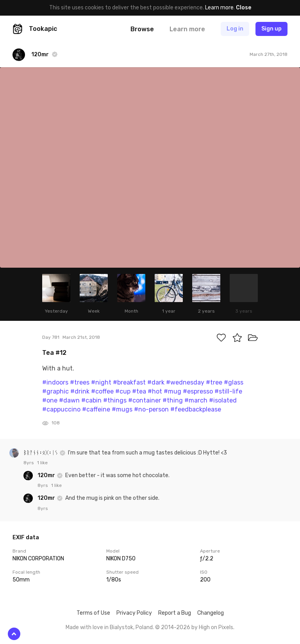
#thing (173, 400)
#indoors (55, 382)
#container (145, 400)
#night (101, 382)
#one (50, 400)
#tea (139, 391)
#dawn (69, 400)
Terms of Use (93, 613)
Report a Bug (175, 613)
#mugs (122, 409)
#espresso (198, 391)
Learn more (219, 8)
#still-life (228, 391)
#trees (80, 382)
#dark (156, 382)
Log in (235, 29)
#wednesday (185, 382)
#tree (214, 382)
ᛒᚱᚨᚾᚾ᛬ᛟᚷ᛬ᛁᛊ (41, 453)
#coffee (102, 391)
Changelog (211, 613)
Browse (142, 29)
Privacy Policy (134, 613)
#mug (172, 391)
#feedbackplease (196, 409)
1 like (42, 463)
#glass (234, 382)
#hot (155, 391)
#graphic (55, 391)
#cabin (91, 400)
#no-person (151, 409)
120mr (47, 475)
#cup (123, 391)
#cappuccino (61, 409)
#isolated (223, 400)
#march (196, 400)
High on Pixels (216, 627)
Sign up (271, 29)
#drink (80, 391)
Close (244, 8)
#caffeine (96, 409)
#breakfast (129, 382)
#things (115, 400)
